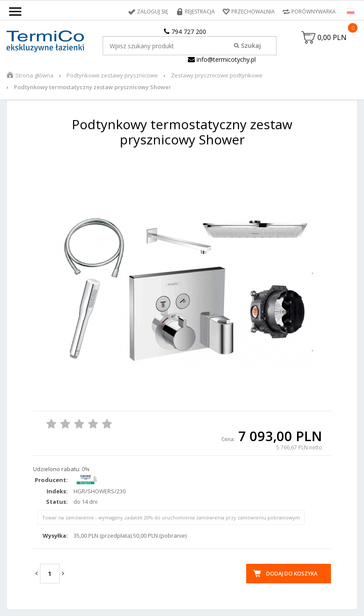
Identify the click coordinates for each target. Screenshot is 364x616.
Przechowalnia (253, 12)
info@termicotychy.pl (222, 59)
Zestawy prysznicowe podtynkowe (217, 75)
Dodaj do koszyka (292, 574)
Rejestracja (200, 12)
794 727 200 (185, 32)
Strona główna (34, 75)
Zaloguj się (153, 12)
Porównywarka (314, 12)
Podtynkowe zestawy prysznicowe (112, 75)
